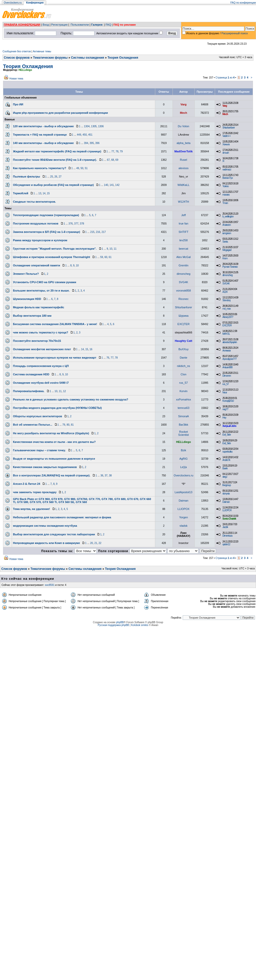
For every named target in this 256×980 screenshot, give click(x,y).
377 (76, 224)
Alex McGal (183, 257)
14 (44, 193)
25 (52, 177)
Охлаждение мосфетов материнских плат (42, 349)
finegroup (227, 485)
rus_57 (183, 383)
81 (72, 425)
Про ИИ (18, 104)
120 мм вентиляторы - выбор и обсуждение (43, 126)
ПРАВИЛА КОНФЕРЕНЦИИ (22, 25)
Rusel (183, 160)
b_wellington (228, 216)
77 (113, 151)
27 (60, 177)
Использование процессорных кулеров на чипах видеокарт (55, 358)
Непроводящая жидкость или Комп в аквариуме (46, 543)
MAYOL (226, 334)
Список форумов (17, 58)
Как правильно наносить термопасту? (40, 168)
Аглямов (226, 351)
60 (106, 257)
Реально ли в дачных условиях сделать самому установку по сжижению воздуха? (71, 399)
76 (108, 358)
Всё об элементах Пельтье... (33, 425)
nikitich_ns (183, 366)
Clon (184, 374)
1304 (87, 126)
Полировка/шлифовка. (29, 391)
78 (117, 151)
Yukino (225, 186)
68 (113, 160)
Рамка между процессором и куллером (40, 240)
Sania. (225, 242)
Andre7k (226, 460)
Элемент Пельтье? (26, 274)
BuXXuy (183, 349)
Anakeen (226, 225)
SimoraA (183, 416)
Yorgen (183, 517)
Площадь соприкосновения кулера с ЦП (41, 366)
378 (82, 224)
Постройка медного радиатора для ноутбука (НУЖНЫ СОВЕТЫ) (57, 408)
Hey (224, 418)
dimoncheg (183, 274)
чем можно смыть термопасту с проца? (41, 332)
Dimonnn (227, 376)
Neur (225, 392)
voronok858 (183, 291)
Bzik (184, 450)
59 (102, 257)
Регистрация (59, 25)
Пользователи (80, 25)
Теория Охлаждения (123, 58)
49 (78, 168)
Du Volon (184, 126)
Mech (183, 113)
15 (48, 193)
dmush (226, 153)
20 (91, 543)
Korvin (184, 391)
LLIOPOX (184, 509)
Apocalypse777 (229, 359)
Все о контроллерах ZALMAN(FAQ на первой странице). (52, 475)
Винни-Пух (227, 178)
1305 (94, 126)
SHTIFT (184, 232)
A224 (225, 292)
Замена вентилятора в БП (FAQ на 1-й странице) (47, 232)
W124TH (183, 202)
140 (106, 185)
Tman (225, 203)
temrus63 (183, 408)
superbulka (227, 452)
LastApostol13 (183, 492)
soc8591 (50, 585)
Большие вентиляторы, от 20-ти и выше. (41, 291)
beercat (184, 249)
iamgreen (227, 233)
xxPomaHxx (184, 399)
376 (71, 224)
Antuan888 (227, 367)
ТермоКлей (21, 193)
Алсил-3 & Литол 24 (27, 484)
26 (56, 177)
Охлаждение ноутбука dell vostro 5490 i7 (41, 383)
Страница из (225, 78)
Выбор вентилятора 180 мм (32, 316)
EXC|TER (183, 324)
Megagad (227, 250)
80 (68, 425)
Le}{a (183, 467)
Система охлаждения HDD (31, 374)
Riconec (183, 299)
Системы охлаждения (88, 58)
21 (96, 543)
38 (110, 476)
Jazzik (225, 527)
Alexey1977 (228, 317)
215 (92, 232)
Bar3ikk (184, 425)
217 (104, 232)
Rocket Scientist (183, 433)
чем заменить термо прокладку (35, 492)
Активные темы (42, 51)
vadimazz (227, 170)
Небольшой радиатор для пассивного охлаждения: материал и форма (62, 517)
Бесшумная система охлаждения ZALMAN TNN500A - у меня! (55, 324)
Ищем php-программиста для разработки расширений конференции (60, 113)
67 (108, 160)
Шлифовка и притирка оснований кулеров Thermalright (52, 257)
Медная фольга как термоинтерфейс (39, 307)
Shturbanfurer (229, 128)
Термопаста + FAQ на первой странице (40, 135)
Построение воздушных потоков (36, 223)
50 (82, 168)
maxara (226, 195)
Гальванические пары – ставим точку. (39, 450)
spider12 (226, 544)
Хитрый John (229, 426)
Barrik (225, 468)
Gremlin (184, 265)
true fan (183, 223)
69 (117, 160)
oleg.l (225, 477)
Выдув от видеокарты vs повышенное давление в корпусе (54, 459)
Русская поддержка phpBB (113, 625)
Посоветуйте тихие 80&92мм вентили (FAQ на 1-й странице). (55, 160)
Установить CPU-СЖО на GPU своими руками (45, 282)
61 (110, 257)
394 (86, 143)
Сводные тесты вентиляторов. (34, 202)
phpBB (120, 622)
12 (65, 391)
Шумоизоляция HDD (27, 299)
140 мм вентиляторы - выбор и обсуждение (43, 143)
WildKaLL (184, 185)
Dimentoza (227, 536)
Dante (183, 358)
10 (111, 249)
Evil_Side (227, 435)
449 (79, 135)
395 (92, 143)
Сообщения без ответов (17, 51)
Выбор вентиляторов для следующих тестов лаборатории (54, 534)
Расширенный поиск (235, 33)
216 (98, 232)
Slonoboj (226, 300)
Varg (183, 104)
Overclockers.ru (13, 3)
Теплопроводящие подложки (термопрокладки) (46, 215)
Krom (225, 258)
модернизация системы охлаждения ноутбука (45, 526)
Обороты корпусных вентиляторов (38, 416)
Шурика (184, 316)
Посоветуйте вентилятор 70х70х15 (37, 341)
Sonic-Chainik (229, 519)
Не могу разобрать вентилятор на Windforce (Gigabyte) (51, 433)
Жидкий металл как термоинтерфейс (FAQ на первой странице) (57, 151)
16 (91, 349)
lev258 (183, 240)
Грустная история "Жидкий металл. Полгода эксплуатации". (55, 249)
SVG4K (184, 282)
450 (85, 135)
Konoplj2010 (228, 401)
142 (117, 185)
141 (112, 185)
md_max (226, 309)
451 (90, 135)
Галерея (97, 25)
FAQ (108, 25)
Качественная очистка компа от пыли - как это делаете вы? (54, 442)
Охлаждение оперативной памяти (37, 265)
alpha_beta (183, 143)
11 (115, 249)
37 (106, 476)
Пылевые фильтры (26, 176)
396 (97, 143)
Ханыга (226, 144)
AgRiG (183, 459)
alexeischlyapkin (230, 342)
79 (121, 151)
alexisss (184, 168)
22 (100, 543)
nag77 (225, 409)
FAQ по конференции (243, 3)
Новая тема (16, 79)
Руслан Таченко (230, 267)
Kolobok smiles (140, 625)
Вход (46, 25)
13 (40, 193)
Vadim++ (226, 136)
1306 (101, 126)
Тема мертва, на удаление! (31, 509)
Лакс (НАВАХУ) (184, 534)
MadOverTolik (183, 151)
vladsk (184, 526)
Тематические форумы (50, 58)
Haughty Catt (183, 341)
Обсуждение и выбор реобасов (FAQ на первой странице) (53, 185)
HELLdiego (25, 70)
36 (102, 476)
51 (86, 168)
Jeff (183, 215)
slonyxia (226, 494)
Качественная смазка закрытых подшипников (45, 467)
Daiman (183, 501)
